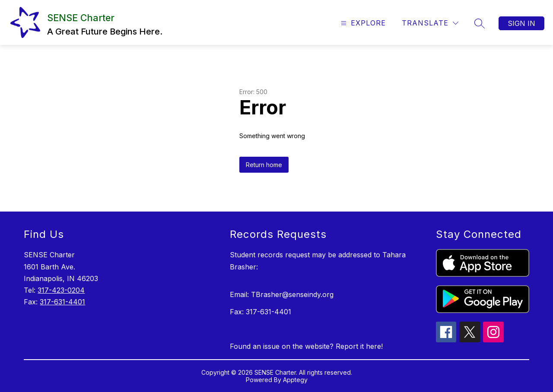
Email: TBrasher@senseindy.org (282, 294)
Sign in (521, 23)
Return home (264, 165)
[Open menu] (362, 23)
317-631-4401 (62, 302)
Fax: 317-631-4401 (261, 312)
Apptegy (295, 380)
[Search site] (480, 23)
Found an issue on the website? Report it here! (306, 346)
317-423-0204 (61, 290)
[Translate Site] (430, 23)
